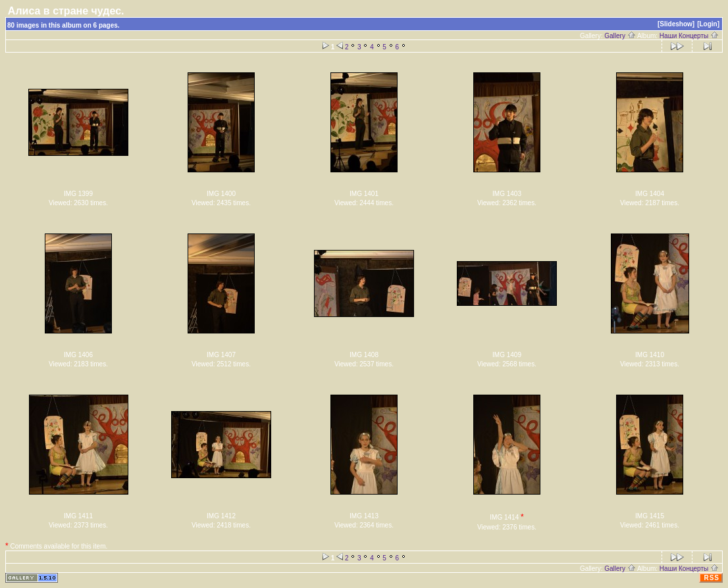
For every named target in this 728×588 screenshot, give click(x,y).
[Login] (708, 24)
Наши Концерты (689, 36)
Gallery (620, 36)
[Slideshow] (676, 24)
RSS (712, 578)
